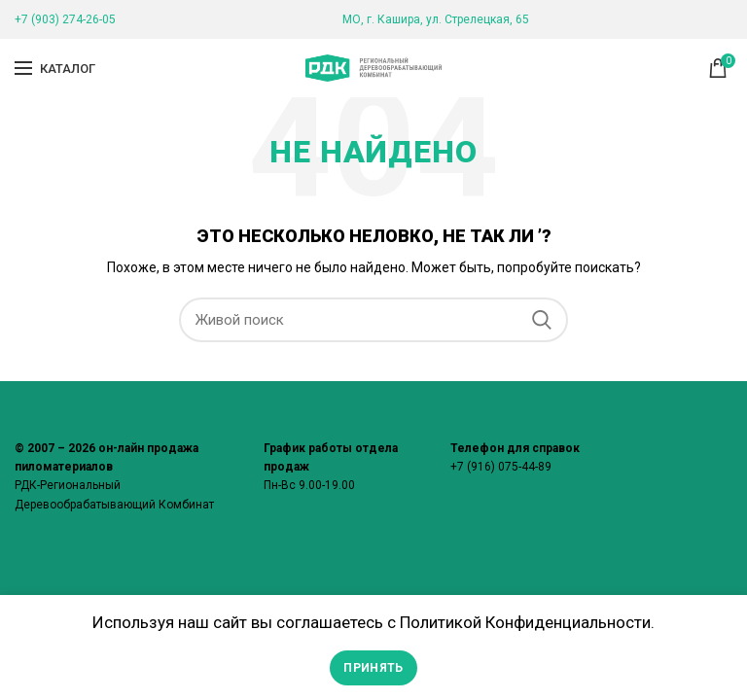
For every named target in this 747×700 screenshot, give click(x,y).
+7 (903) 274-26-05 (65, 19)
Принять (373, 668)
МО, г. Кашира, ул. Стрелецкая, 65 (436, 19)
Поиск (542, 320)
